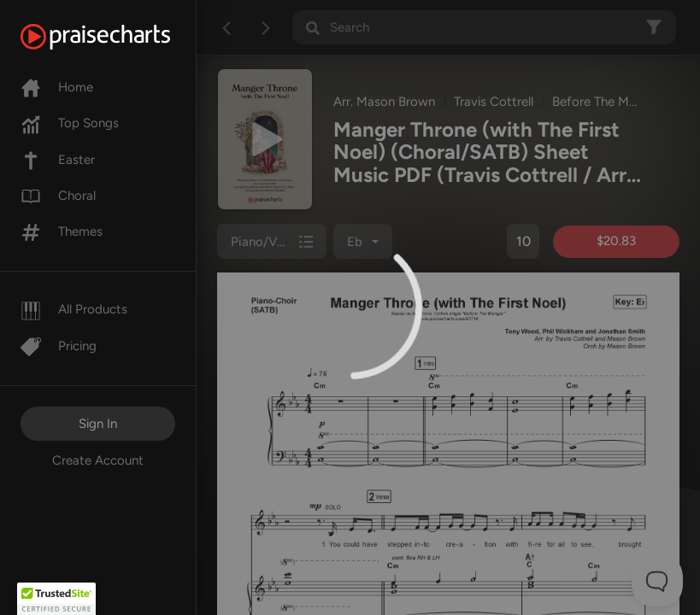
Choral (58, 196)
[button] (56, 599)
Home (57, 87)
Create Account (98, 460)
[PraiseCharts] (117, 37)
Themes (62, 231)
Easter (58, 160)
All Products (74, 309)
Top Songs (70, 123)
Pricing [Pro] (59, 346)
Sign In (98, 424)
